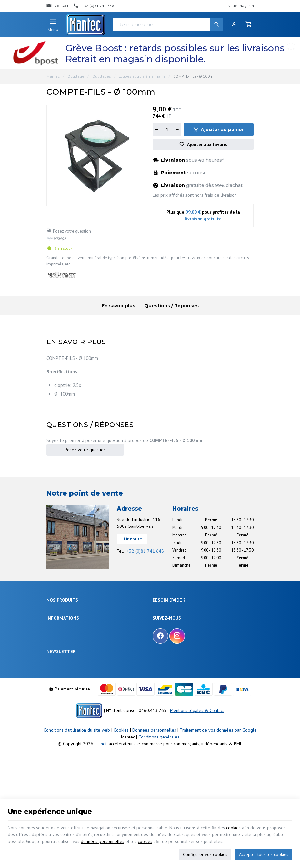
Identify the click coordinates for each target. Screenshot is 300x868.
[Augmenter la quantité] (177, 130)
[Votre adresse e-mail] (150, 750)
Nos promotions (60, 697)
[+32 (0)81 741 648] (94, 6)
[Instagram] (177, 696)
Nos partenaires (60, 721)
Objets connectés (62, 635)
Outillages (102, 76)
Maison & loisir (60, 666)
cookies (233, 828)
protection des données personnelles (97, 769)
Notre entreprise (61, 689)
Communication (60, 658)
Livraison (160, 619)
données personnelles (102, 841)
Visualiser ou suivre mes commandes (186, 641)
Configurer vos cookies (205, 854)
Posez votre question (72, 231)
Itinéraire (132, 539)
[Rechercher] (217, 24)
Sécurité (54, 627)
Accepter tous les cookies (264, 854)
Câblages (55, 650)
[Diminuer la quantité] (156, 130)
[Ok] (246, 750)
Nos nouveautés (61, 705)
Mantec (53, 76)
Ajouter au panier (222, 130)
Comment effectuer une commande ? (186, 611)
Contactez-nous (60, 713)
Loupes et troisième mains (142, 76)
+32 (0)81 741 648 (145, 551)
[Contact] (57, 6)
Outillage (76, 76)
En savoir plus (118, 306)
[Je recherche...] (168, 24)
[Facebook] (160, 696)
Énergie (53, 619)
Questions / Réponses (171, 306)
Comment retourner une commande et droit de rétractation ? (194, 630)
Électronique (58, 611)
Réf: (50, 239)
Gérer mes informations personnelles (186, 656)
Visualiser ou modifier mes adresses (185, 648)
